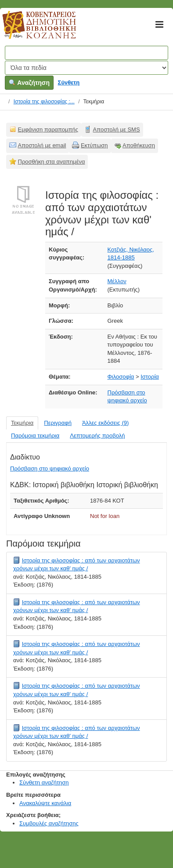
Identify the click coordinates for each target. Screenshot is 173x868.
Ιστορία (150, 377)
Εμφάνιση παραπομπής (48, 129)
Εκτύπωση (94, 145)
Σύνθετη (69, 82)
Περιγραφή (58, 423)
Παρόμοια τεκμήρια (35, 436)
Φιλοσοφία (121, 377)
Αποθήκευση (139, 145)
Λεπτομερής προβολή (97, 436)
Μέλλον (117, 281)
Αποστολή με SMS (117, 129)
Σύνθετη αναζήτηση (44, 782)
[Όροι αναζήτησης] (86, 53)
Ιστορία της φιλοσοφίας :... (44, 102)
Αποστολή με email (42, 145)
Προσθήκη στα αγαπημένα (52, 162)
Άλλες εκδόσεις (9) (105, 423)
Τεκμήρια (22, 423)
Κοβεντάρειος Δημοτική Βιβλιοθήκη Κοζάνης (31, 30)
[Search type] (86, 68)
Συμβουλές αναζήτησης (49, 823)
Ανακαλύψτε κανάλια (45, 803)
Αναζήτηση (29, 83)
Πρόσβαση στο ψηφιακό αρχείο (50, 469)
